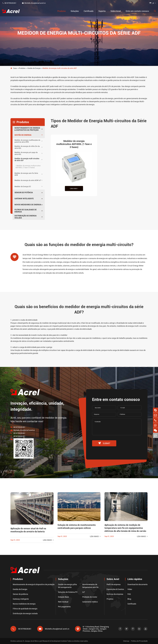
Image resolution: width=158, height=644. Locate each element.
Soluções (75, 11)
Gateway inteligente (24, 199)
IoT (84, 592)
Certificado (89, 11)
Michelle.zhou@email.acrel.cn (34, 3)
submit (104, 443)
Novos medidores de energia (28, 205)
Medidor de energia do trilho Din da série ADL (27, 147)
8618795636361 (9, 3)
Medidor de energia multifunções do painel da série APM (27, 141)
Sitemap (126, 641)
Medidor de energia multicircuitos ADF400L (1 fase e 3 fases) (28, 167)
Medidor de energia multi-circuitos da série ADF (60, 68)
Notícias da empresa (115, 594)
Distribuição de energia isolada (25, 217)
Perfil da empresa (114, 584)
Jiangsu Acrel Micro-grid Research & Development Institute (46, 641)
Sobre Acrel (116, 11)
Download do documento (137, 584)
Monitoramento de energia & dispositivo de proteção (27, 129)
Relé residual (63, 602)
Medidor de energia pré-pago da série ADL (26, 153)
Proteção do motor (90, 597)
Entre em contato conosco (137, 11)
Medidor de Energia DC (23, 187)
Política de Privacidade (139, 641)
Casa (15, 68)
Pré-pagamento (64, 607)
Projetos (110, 599)
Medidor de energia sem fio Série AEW (26, 174)
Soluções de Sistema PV (68, 592)
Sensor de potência (24, 192)
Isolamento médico (90, 602)
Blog (129, 599)
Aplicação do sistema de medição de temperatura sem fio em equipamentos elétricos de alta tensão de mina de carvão (125, 528)
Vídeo (130, 589)
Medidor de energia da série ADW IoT (28, 180)
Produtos (62, 11)
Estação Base (63, 597)
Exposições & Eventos (115, 589)
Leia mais (74, 188)
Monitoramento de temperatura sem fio (90, 586)
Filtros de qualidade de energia (26, 211)
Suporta (102, 11)
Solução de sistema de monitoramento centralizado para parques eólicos (77, 526)
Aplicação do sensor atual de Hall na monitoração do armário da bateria (28, 530)
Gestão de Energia (34, 68)
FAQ (129, 594)
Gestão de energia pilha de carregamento (67, 586)
